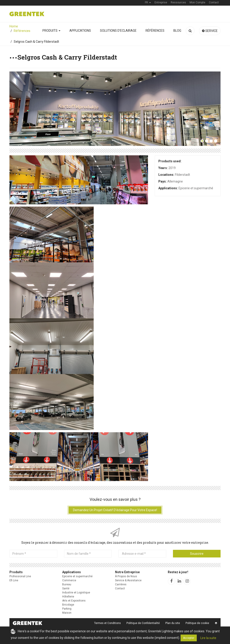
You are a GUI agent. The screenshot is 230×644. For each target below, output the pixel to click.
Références (155, 31)
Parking (67, 609)
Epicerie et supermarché (77, 576)
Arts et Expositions (74, 601)
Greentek (27, 14)
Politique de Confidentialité (143, 623)
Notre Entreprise (127, 572)
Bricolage (68, 605)
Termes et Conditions (107, 623)
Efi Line (14, 580)
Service (210, 31)
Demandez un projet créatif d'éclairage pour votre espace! (115, 510)
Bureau (67, 584)
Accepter (189, 638)
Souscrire (197, 554)
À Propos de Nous (126, 576)
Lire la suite (208, 638)
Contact (120, 588)
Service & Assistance (128, 580)
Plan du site (173, 623)
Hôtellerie (68, 597)
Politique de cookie (197, 623)
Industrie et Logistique (76, 593)
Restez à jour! (178, 572)
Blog (177, 31)
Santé (66, 588)
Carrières (121, 584)
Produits (51, 31)
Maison (67, 613)
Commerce (69, 580)
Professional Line (20, 576)
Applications (80, 31)
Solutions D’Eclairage (118, 31)
